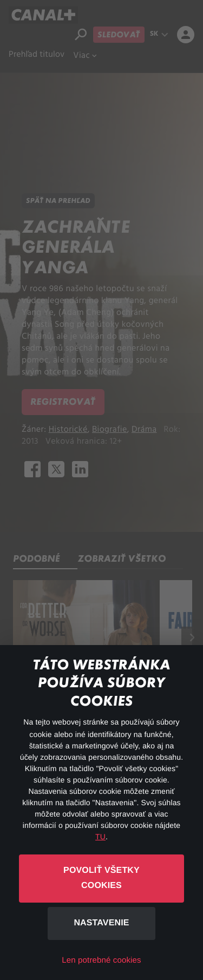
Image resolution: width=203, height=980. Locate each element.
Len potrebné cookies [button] (101, 960)
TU (100, 837)
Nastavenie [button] (101, 923)
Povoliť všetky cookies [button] (101, 878)
